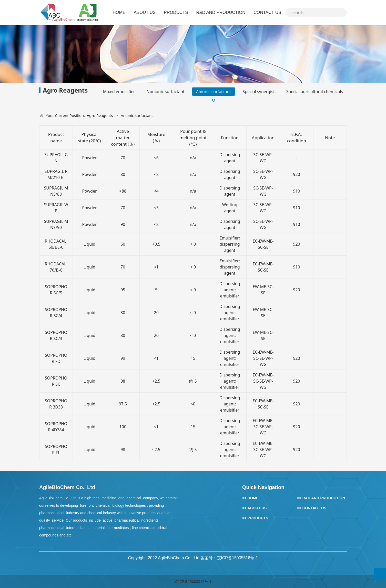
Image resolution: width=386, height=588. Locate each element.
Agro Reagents (100, 115)
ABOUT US (145, 12)
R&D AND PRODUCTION (221, 12)
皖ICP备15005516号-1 (193, 581)
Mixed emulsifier (119, 92)
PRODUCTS (176, 12)
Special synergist (258, 92)
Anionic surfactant (214, 92)
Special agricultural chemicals (315, 92)
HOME (119, 12)
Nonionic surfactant (166, 92)
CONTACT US (267, 12)
